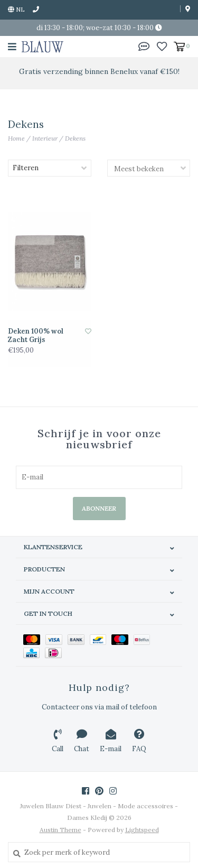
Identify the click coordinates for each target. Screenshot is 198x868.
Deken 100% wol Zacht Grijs (36, 336)
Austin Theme (60, 830)
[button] (144, 46)
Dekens (75, 138)
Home (16, 138)
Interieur (45, 138)
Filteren (26, 168)
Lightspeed (142, 830)
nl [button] (16, 9)
